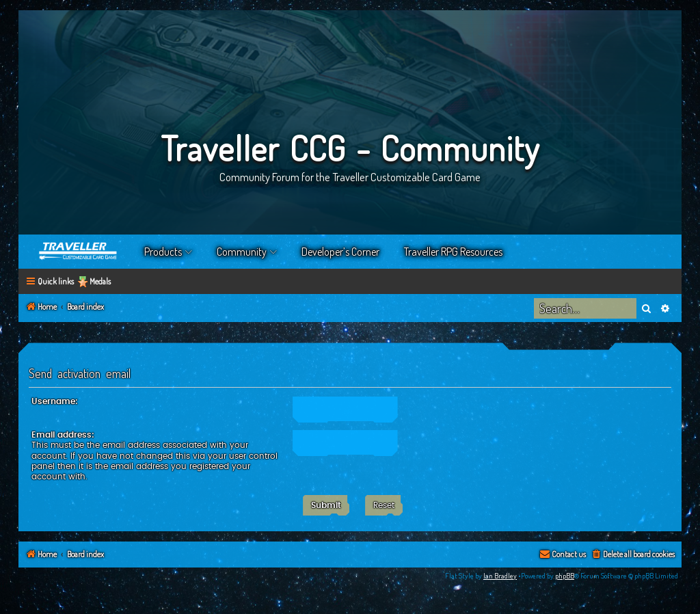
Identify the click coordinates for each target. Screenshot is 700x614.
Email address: (63, 435)
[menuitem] (633, 555)
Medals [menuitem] (100, 281)
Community (242, 252)
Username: (55, 401)
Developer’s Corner (340, 252)
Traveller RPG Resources (453, 252)
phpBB (565, 576)
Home (79, 252)
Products (163, 252)
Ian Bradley (500, 576)
